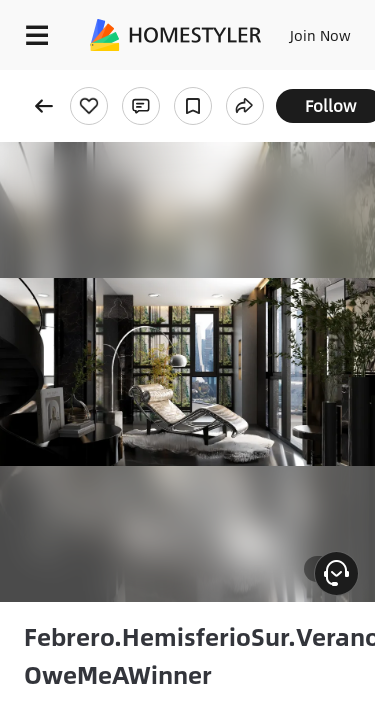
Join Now (320, 35)
